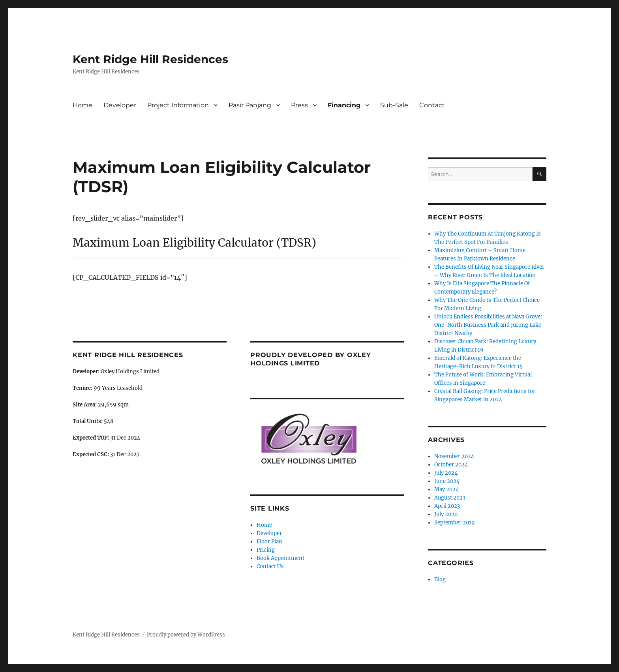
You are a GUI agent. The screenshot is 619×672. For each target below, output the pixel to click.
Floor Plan (269, 542)
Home (83, 105)
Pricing (266, 550)
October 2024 (451, 465)
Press (299, 105)
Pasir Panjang (250, 105)
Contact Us (270, 566)
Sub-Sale (394, 105)
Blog (440, 579)
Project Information (178, 105)
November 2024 (454, 456)
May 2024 (446, 489)
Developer (120, 105)
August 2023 (450, 498)
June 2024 (447, 481)
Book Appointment (280, 558)
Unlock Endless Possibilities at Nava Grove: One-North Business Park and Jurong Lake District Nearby (488, 325)
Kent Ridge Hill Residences (150, 59)
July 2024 (446, 473)
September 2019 (455, 523)
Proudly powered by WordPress (186, 635)
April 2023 (447, 506)
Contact (432, 105)
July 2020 (446, 514)
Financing (344, 105)
